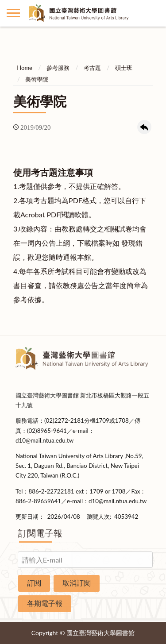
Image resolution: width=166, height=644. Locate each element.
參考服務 (58, 68)
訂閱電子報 (40, 533)
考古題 (92, 68)
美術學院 (37, 79)
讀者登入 (153, 13)
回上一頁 (144, 127)
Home (25, 68)
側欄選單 (13, 13)
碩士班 (124, 68)
